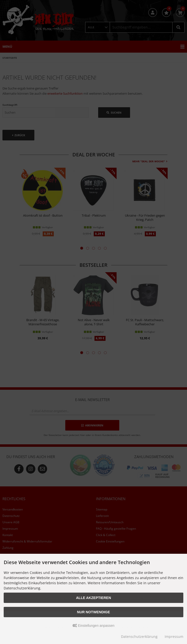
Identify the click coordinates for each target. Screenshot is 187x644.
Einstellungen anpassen (94, 626)
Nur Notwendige (93, 612)
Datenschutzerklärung (139, 637)
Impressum (174, 637)
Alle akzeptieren (94, 598)
